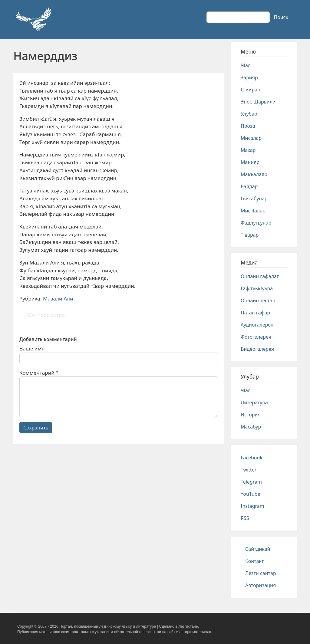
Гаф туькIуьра (257, 288)
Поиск (281, 17)
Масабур (251, 427)
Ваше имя (32, 348)
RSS (245, 518)
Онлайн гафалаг (260, 276)
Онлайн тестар (258, 301)
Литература (254, 402)
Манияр (250, 162)
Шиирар (251, 90)
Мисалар (251, 138)
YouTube (251, 494)
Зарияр (249, 77)
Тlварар (250, 235)
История (251, 415)
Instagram (252, 506)
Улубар (249, 114)
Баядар (249, 186)
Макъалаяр (254, 174)
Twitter (249, 470)
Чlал (246, 65)
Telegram (251, 482)
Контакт (254, 561)
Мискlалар (253, 211)
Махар (248, 150)
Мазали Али (58, 299)
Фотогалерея (256, 337)
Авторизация (261, 585)
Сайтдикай (258, 549)
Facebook (252, 458)
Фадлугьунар (256, 223)
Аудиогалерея (257, 325)
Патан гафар (255, 313)
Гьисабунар (254, 199)
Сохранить (36, 428)
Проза (248, 126)
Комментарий (37, 373)
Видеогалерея (257, 349)
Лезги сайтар (261, 573)
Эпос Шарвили (258, 102)
